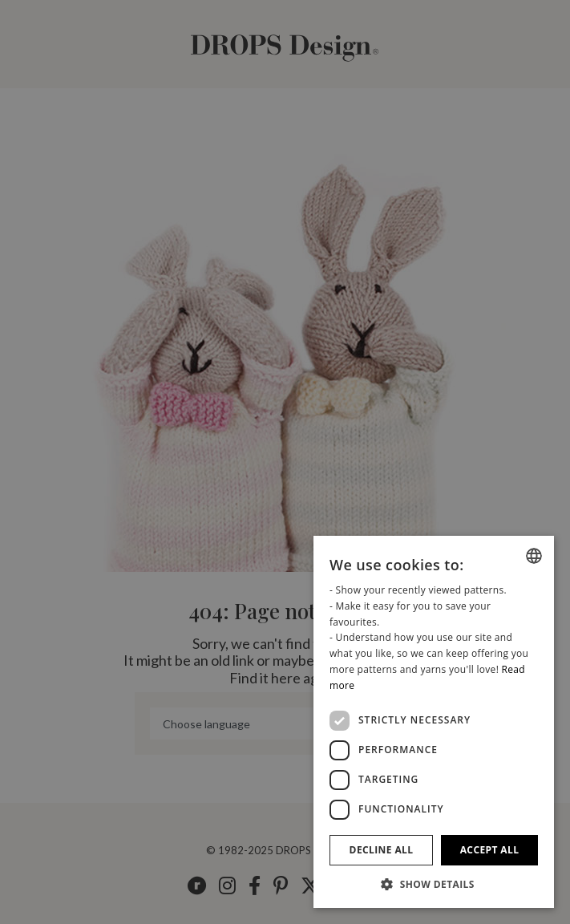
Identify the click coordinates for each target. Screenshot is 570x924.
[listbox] (534, 556)
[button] (434, 884)
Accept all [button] (490, 850)
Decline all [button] (382, 850)
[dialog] (434, 722)
